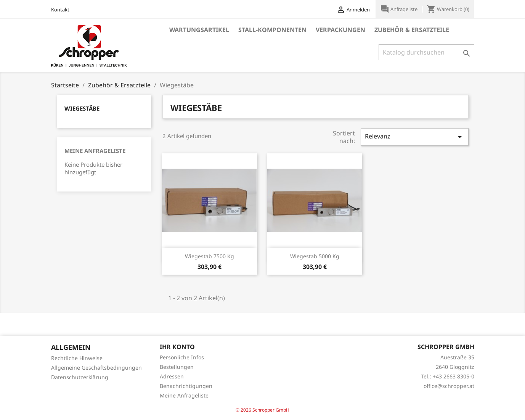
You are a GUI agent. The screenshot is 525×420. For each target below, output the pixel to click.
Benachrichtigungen (186, 386)
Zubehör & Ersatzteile (412, 30)
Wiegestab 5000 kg (315, 256)
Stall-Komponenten (272, 30)
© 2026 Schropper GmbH (262, 410)
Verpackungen (340, 30)
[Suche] (426, 52)
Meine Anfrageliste (95, 151)
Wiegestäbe (82, 108)
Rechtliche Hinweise (77, 358)
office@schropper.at (449, 386)
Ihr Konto (177, 347)
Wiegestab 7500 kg (210, 256)
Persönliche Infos (182, 357)
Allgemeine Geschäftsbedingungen (96, 368)
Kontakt (60, 10)
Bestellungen (177, 367)
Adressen (172, 376)
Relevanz (414, 137)
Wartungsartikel (199, 30)
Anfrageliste (399, 9)
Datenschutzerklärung (80, 377)
